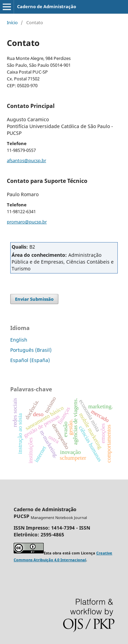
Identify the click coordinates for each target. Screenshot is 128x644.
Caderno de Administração (47, 6)
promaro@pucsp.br (27, 222)
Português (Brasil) (31, 350)
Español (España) (30, 360)
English (19, 340)
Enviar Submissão (34, 299)
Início (12, 22)
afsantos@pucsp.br (26, 160)
